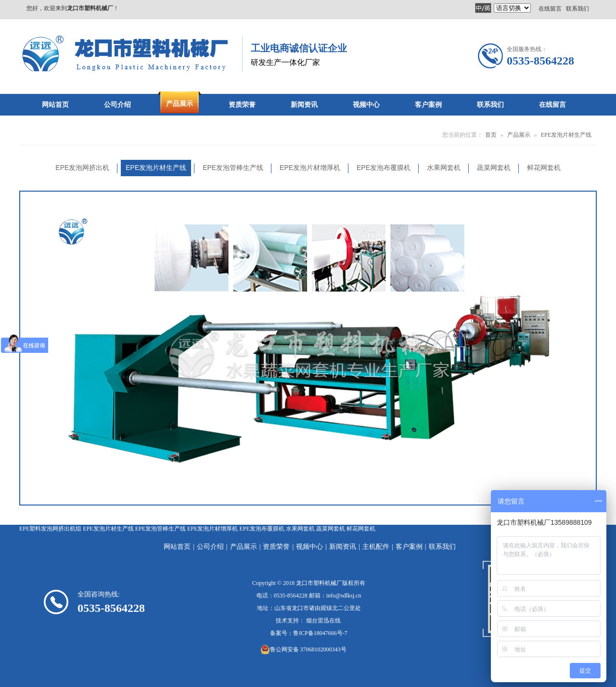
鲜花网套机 (361, 529)
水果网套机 (300, 529)
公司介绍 (210, 547)
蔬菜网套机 (331, 529)
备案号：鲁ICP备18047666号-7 (309, 633)
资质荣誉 (276, 547)
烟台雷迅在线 (323, 621)
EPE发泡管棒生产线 (160, 529)
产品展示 (519, 135)
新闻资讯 (343, 547)
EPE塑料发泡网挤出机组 (50, 529)
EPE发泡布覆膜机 (262, 529)
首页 (491, 135)
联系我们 (577, 8)
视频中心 (309, 547)
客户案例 (409, 547)
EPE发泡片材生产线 (566, 135)
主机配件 (376, 547)
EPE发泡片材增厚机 (212, 529)
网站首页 (177, 547)
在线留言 (550, 8)
